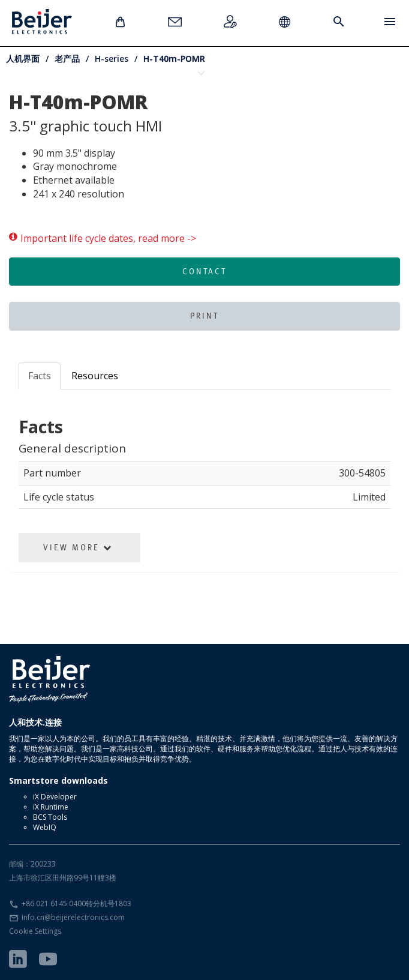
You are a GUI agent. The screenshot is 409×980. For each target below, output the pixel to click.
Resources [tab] (95, 376)
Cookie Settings (35, 931)
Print (204, 316)
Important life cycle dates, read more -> (103, 239)
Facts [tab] (40, 376)
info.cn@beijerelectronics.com (73, 917)
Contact (204, 271)
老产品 (67, 59)
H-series (112, 59)
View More (78, 547)
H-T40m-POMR (174, 59)
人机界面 (23, 59)
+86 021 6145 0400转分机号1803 (76, 903)
